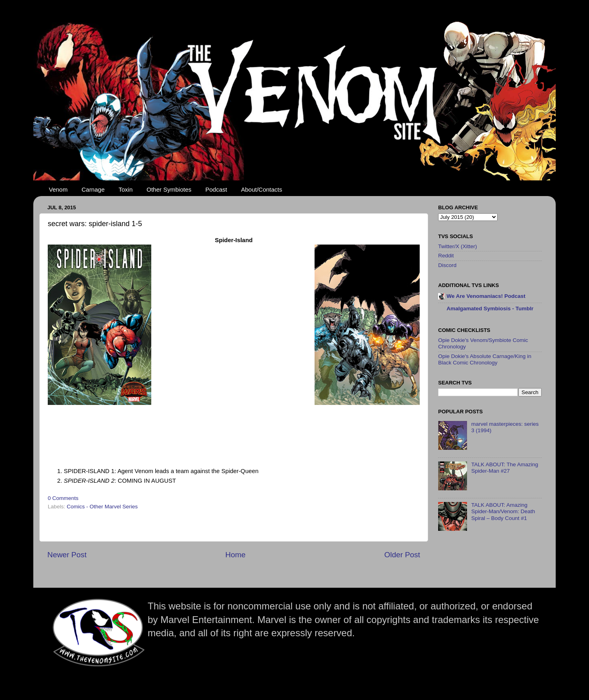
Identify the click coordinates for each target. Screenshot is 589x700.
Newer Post (67, 555)
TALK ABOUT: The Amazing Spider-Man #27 (505, 468)
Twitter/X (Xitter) (458, 246)
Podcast (216, 189)
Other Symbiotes (169, 189)
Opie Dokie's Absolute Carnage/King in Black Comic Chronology (485, 359)
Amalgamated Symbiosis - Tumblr (490, 309)
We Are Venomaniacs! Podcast (486, 296)
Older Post (402, 555)
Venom (58, 189)
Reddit (446, 256)
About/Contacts (262, 189)
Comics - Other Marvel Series (102, 507)
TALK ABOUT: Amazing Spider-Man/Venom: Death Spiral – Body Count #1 (503, 511)
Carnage (93, 189)
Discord (447, 265)
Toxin (126, 189)
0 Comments (63, 498)
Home (236, 555)
